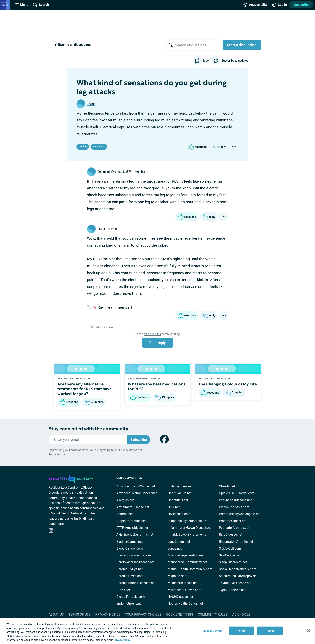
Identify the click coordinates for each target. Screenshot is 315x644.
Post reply (157, 343)
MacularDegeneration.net (186, 555)
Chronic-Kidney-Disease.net (136, 583)
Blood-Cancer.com (130, 548)
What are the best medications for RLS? (157, 386)
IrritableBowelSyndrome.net (187, 535)
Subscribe (301, 5)
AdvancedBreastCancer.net (136, 486)
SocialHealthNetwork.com (238, 569)
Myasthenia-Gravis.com (184, 590)
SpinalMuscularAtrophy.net (238, 576)
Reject (241, 631)
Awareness (99, 147)
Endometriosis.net (129, 604)
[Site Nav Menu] (22, 5)
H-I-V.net (174, 507)
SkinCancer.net (230, 555)
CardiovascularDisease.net (135, 562)
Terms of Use (57, 454)
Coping (83, 147)
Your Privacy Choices (143, 614)
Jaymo (91, 104)
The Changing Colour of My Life (228, 384)
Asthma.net (125, 514)
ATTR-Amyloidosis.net (132, 528)
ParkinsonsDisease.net (235, 500)
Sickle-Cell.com (230, 548)
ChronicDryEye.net (129, 569)
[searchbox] (198, 45)
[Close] (309, 631)
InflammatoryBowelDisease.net (190, 528)
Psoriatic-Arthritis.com (235, 528)
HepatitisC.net (178, 500)
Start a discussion (242, 45)
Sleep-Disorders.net (233, 562)
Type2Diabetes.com (233, 590)
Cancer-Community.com (134, 555)
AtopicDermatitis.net (131, 521)
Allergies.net (125, 500)
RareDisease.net (231, 535)
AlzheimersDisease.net (133, 507)
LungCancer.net (179, 542)
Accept (270, 631)
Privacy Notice (128, 450)
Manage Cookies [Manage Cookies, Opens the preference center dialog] (213, 631)
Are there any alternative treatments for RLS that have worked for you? (84, 389)
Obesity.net (227, 486)
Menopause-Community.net (187, 562)
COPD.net (123, 590)
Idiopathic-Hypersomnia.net (187, 521)
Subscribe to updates (230, 61)
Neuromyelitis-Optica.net (185, 604)
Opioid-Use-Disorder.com (237, 493)
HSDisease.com (179, 514)
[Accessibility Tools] (255, 5)
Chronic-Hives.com (130, 576)
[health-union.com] (71, 478)
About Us (56, 614)
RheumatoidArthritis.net (236, 542)
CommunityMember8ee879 (115, 172)
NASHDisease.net (180, 597)
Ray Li (101, 229)
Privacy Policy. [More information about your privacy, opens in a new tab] (122, 640)
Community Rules (213, 614)
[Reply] (219, 147)
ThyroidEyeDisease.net (235, 583)
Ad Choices (241, 614)
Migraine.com (177, 576)
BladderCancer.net (130, 542)
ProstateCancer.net (233, 521)
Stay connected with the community (88, 429)
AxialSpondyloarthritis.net (135, 535)
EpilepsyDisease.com (183, 486)
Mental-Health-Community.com (190, 569)
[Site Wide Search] (41, 5)
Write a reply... (102, 327)
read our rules (152, 334)
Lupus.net (175, 548)
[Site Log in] (280, 5)
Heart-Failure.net (179, 493)
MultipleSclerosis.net (183, 583)
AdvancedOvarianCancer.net (137, 493)
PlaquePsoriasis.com (234, 507)
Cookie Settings (180, 614)
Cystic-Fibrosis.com (130, 597)
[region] (157, 631)
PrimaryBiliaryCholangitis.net (240, 514)
